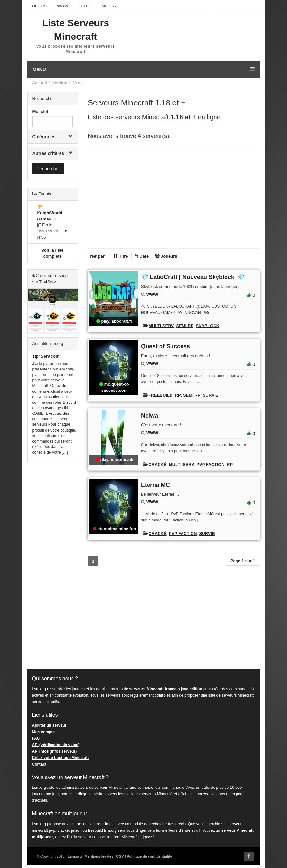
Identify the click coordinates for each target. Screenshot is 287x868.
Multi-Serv (161, 326)
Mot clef (40, 111)
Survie (211, 395)
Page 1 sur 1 (243, 561)
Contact (39, 764)
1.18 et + (77, 83)
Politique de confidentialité (149, 856)
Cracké (158, 464)
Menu (144, 70)
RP (178, 395)
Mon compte (44, 732)
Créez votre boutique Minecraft (61, 758)
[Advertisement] (53, 565)
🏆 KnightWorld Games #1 (50, 213)
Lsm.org (75, 856)
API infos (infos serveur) (55, 751)
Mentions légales (99, 856)
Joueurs (166, 256)
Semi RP (185, 326)
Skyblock (208, 326)
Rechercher (48, 169)
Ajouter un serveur (49, 725)
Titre (121, 256)
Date (142, 256)
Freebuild (160, 395)
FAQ (36, 738)
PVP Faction (210, 464)
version (60, 83)
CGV (120, 856)
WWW (152, 294)
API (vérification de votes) (56, 745)
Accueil (39, 83)
